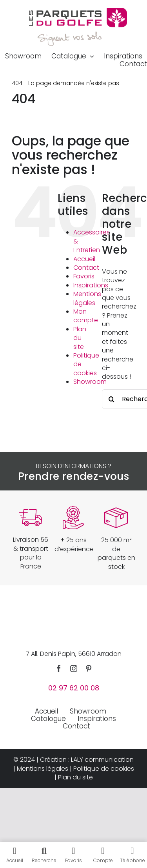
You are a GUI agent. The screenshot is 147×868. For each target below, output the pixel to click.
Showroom (90, 382)
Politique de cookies (104, 769)
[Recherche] (112, 399)
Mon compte (86, 316)
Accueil (84, 259)
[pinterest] (89, 668)
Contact (86, 268)
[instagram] (74, 668)
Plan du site (80, 338)
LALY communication (102, 760)
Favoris (84, 276)
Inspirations (91, 285)
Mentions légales (87, 298)
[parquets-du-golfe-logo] (78, 11)
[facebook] (59, 668)
